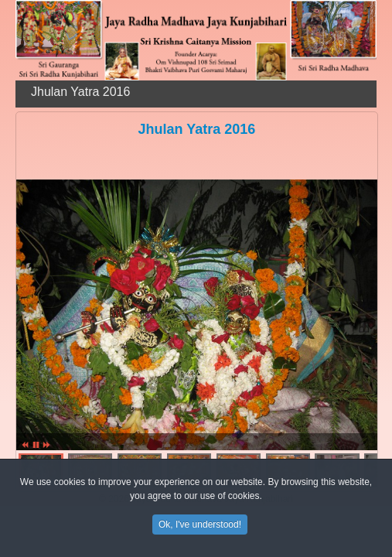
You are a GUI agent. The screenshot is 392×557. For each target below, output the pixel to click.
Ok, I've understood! (200, 527)
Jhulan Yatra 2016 (197, 129)
